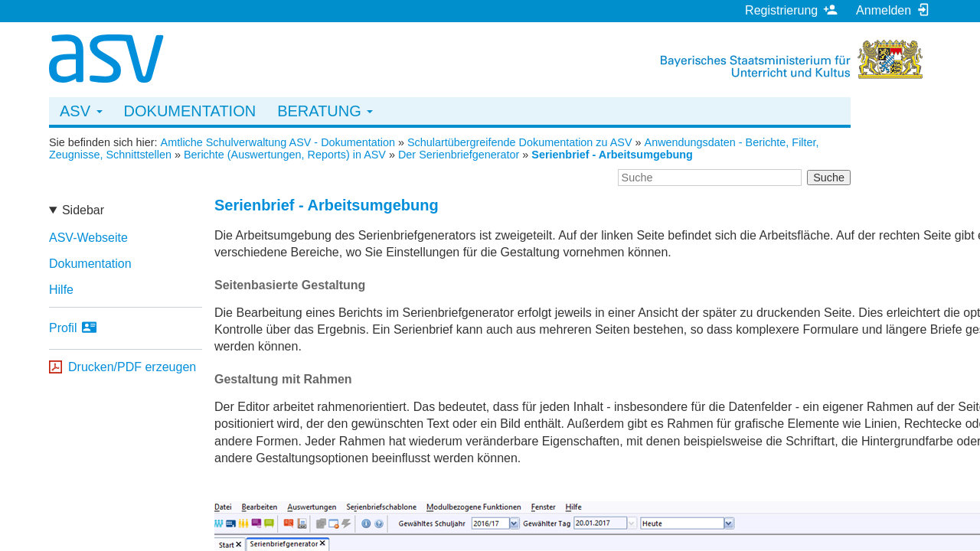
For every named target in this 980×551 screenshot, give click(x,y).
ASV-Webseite (88, 238)
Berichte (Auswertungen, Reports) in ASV (285, 155)
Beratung (325, 111)
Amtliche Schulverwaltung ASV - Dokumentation (278, 142)
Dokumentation (190, 111)
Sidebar (83, 210)
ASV (81, 111)
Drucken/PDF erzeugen (132, 367)
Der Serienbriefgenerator (459, 155)
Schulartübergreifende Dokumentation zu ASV (520, 142)
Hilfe (61, 290)
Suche (829, 178)
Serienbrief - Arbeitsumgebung (612, 155)
